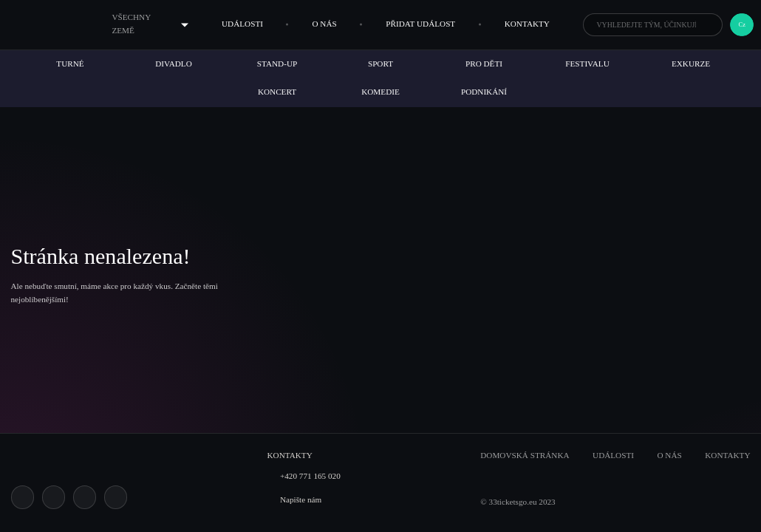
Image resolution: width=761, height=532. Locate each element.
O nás (324, 24)
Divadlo (174, 64)
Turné (70, 64)
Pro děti (484, 64)
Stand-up (277, 64)
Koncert (277, 92)
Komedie (380, 92)
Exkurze (691, 64)
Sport (380, 64)
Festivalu (587, 64)
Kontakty (527, 24)
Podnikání (484, 92)
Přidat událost (420, 24)
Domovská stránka (525, 455)
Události (242, 24)
